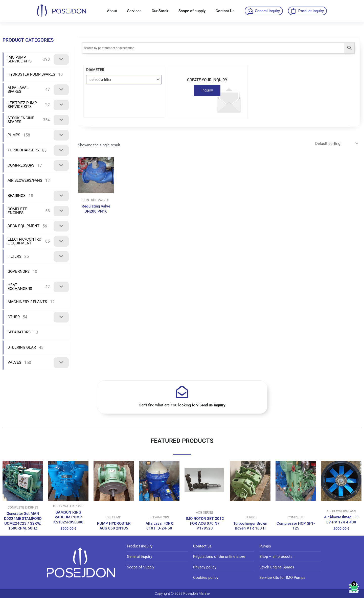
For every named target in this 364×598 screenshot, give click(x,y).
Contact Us (225, 11)
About (112, 11)
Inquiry (207, 90)
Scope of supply (192, 11)
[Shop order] (336, 144)
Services (134, 11)
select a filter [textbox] (100, 80)
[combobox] (124, 79)
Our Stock (160, 11)
